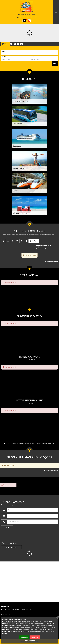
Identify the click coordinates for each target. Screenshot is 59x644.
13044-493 (7, 615)
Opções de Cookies (29, 641)
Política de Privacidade (47, 625)
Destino (4, 51)
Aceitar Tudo (24, 637)
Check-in (4, 57)
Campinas (4, 612)
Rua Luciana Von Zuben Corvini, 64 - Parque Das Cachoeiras (16, 609)
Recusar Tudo (35, 637)
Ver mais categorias (51, 471)
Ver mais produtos (51, 262)
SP (8, 612)
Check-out (34, 57)
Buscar (55, 64)
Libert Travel (5, 607)
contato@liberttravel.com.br (28, 14)
